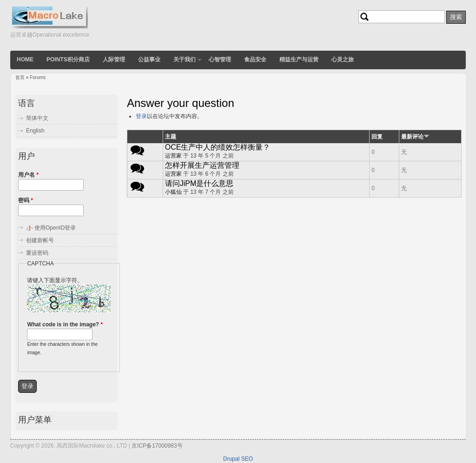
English (35, 131)
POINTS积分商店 (68, 60)
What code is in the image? (65, 324)
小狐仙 (173, 192)
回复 (377, 137)
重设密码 (37, 253)
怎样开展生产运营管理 (202, 165)
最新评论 (415, 137)
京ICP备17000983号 (157, 446)
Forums (38, 77)
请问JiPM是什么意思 (199, 183)
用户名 (28, 175)
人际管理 (114, 60)
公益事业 (149, 60)
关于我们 (185, 60)
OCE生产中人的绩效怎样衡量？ (218, 147)
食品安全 (255, 60)
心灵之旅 (343, 60)
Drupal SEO (238, 459)
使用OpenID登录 (55, 228)
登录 (141, 116)
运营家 (173, 156)
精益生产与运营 (299, 60)
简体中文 (37, 118)
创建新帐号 (40, 240)
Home (25, 60)
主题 (171, 137)
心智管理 (220, 60)
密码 (26, 200)
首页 (20, 77)
